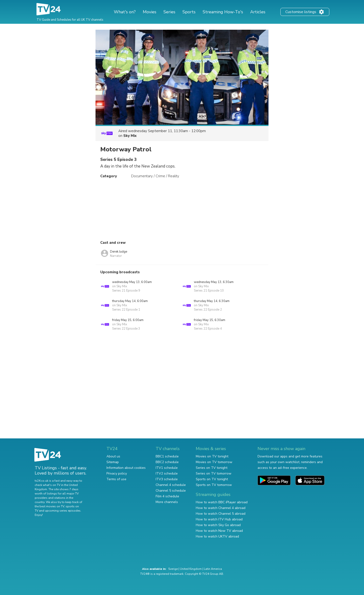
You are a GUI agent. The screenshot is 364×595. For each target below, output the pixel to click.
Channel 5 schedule (171, 491)
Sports (189, 12)
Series (169, 12)
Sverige (173, 569)
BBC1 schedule (167, 456)
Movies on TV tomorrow (214, 462)
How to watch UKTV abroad (217, 536)
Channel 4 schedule (171, 485)
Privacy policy (117, 473)
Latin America (213, 569)
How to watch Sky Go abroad (218, 525)
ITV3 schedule (167, 479)
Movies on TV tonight (212, 456)
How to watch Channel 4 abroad (221, 508)
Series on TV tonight (212, 468)
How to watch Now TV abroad (219, 531)
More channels (167, 502)
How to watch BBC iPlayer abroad (222, 502)
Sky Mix (130, 136)
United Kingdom (191, 569)
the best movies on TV (49, 506)
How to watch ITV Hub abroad (219, 519)
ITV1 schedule (167, 468)
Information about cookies (126, 468)
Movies (150, 12)
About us (113, 456)
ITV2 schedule (167, 473)
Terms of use (116, 479)
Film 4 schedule (167, 496)
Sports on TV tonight (212, 479)
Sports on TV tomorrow (214, 485)
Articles (258, 12)
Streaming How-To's (223, 12)
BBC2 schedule (167, 462)
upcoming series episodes (63, 511)
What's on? (125, 12)
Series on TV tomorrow (214, 473)
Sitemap (113, 462)
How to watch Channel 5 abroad (221, 514)
